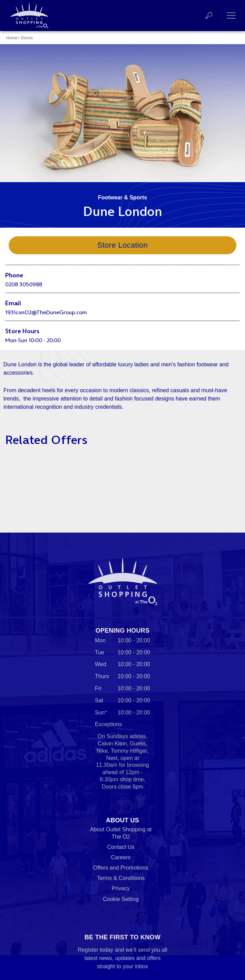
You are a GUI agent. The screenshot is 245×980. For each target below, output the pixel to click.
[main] (122, 275)
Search (209, 16)
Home (12, 38)
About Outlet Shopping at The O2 (121, 833)
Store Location (123, 245)
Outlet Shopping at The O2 (28, 16)
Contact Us (121, 847)
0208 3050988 (24, 284)
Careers (121, 857)
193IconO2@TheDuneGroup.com (46, 312)
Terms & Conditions (121, 878)
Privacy (121, 888)
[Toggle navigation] (231, 16)
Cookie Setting (121, 899)
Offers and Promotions (121, 868)
